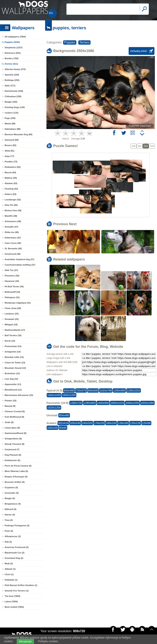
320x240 (75, 423)
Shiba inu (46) (12, 232)
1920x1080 (147, 403)
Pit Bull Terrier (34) (14, 287)
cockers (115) (11, 113)
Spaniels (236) (12, 75)
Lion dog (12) (11, 379)
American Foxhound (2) (17, 547)
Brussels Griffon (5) (15, 482)
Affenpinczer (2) (13, 536)
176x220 (99, 423)
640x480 (69, 390)
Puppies (70, 42)
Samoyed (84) (12, 140)
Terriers (84, 42)
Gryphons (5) (11, 487)
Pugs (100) (10, 118)
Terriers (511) (11, 64)
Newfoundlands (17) (15, 330)
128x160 (123, 423)
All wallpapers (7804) (15, 37)
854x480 (64, 415)
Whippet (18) (11, 325)
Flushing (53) (11, 189)
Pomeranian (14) (13, 346)
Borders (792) (12, 58)
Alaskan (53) (11, 183)
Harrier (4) (10, 515)
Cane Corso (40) (13, 243)
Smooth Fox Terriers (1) (17, 591)
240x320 (87, 423)
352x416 (63, 423)
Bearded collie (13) (14, 357)
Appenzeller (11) (13, 384)
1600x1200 (69, 395)
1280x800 (90, 403)
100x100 (52, 428)
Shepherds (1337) (14, 48)
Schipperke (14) (13, 352)
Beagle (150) (11, 102)
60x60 (63, 428)
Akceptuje (25, 641)
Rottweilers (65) (13, 167)
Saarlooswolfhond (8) (16, 433)
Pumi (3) (9, 531)
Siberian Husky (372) (15, 69)
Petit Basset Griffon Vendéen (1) (21, 585)
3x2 (140, 146)
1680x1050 (132, 403)
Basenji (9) (10, 406)
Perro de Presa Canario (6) (18, 466)
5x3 (146, 146)
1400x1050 (54, 395)
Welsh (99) (10, 124)
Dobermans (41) (13, 238)
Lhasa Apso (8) (12, 428)
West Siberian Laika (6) (16, 471)
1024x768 (106, 390)
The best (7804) (12, 596)
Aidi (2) (8, 542)
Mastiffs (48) (11, 216)
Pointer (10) (11, 401)
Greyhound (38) (13, 254)
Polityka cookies (48, 641)
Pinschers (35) (12, 276)
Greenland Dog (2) (14, 558)
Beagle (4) (10, 498)
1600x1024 (117, 403)
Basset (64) (10, 172)
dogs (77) (9, 156)
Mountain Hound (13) (15, 368)
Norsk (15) (10, 341)
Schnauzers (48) (13, 221)
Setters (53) (10, 194)
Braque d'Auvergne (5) (16, 477)
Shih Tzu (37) (11, 270)
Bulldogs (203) (12, 80)
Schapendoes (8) (13, 439)
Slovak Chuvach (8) (14, 444)
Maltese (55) (11, 178)
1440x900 (103, 403)
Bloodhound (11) (13, 390)
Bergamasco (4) (13, 504)
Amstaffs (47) (11, 227)
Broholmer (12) (12, 373)
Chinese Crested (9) (15, 411)
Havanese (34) (12, 281)
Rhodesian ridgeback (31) (18, 303)
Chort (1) (9, 574)
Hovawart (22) (12, 319)
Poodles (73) (11, 162)
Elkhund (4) (10, 509)
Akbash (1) (10, 569)
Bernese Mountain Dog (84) (18, 134)
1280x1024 (134, 390)
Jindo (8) (9, 422)
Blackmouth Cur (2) (14, 553)
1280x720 (76, 403)
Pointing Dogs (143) (15, 107)
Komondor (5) (12, 493)
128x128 (135, 423)
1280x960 (119, 390)
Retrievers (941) (13, 53)
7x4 (152, 146)
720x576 (81, 390)
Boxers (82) (10, 145)
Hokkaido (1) (11, 580)
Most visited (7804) (14, 607)
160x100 (111, 423)
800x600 (93, 390)
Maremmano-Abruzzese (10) (19, 395)
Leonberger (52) (13, 200)
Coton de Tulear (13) (15, 363)
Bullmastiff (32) (12, 292)
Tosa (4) (9, 520)
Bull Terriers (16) (13, 335)
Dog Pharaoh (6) (13, 455)
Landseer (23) (12, 314)
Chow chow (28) (13, 308)
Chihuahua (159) (13, 96)
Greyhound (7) (12, 449)
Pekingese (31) (12, 297)
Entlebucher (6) (12, 460)
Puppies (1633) (12, 42)
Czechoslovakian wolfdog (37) (20, 265)
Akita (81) (10, 151)
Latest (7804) (11, 602)
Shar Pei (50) (11, 205)
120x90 (147, 423)
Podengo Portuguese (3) (17, 525)
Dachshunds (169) (14, 91)
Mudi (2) (9, 563)
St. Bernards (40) (13, 248)
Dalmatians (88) (13, 129)
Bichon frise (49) (13, 210)
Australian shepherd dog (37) (19, 259)
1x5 (134, 146)
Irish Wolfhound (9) (14, 417)
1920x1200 (54, 408)
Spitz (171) (10, 86)
